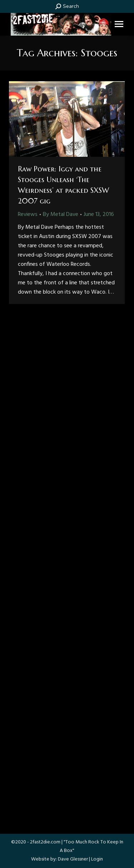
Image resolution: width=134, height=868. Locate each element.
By (61, 215)
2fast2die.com (45, 842)
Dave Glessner (73, 859)
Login (97, 859)
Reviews (28, 215)
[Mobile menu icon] (119, 24)
